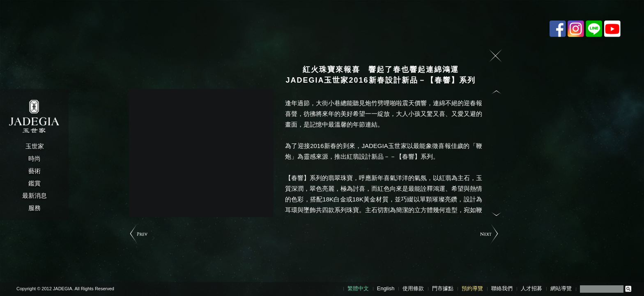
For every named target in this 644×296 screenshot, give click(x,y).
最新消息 (34, 195)
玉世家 (35, 146)
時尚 (34, 158)
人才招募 (531, 288)
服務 (34, 208)
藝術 (34, 171)
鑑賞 (34, 183)
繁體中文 (358, 288)
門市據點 (443, 288)
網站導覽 (561, 288)
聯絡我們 (502, 288)
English (386, 288)
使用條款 (413, 288)
